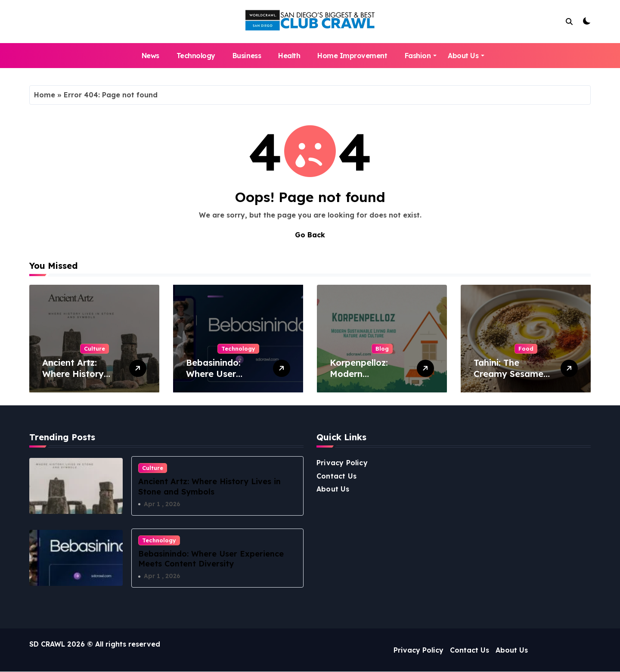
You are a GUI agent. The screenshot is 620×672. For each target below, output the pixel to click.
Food (526, 348)
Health (289, 56)
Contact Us (336, 476)
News (150, 56)
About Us (466, 56)
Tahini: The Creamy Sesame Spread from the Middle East (509, 379)
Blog (382, 348)
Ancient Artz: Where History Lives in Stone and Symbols (81, 379)
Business (247, 56)
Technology (196, 56)
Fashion (421, 56)
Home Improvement (352, 56)
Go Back (310, 235)
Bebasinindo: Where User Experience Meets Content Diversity (224, 379)
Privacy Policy (342, 463)
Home (45, 95)
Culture (95, 348)
